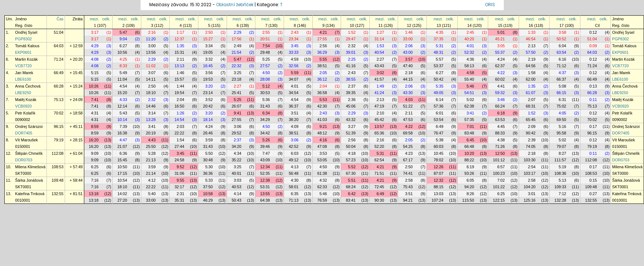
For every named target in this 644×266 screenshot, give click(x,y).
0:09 (593, 46)
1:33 (532, 32)
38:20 (294, 120)
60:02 (500, 79)
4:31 (95, 113)
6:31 (562, 100)
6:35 (295, 194)
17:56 (237, 39)
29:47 (351, 39)
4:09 (295, 126)
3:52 (209, 100)
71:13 (294, 200)
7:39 (123, 126)
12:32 (439, 180)
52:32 (469, 52)
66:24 (500, 106)
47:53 (408, 120)
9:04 (123, 39)
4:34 (238, 153)
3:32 (209, 59)
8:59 (95, 126)
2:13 (532, 46)
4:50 (266, 73)
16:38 (122, 133)
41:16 (351, 66)
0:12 (593, 32)
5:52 (352, 167)
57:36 (439, 106)
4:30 (295, 180)
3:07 (152, 73)
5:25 (266, 59)
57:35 (469, 120)
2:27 (380, 59)
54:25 (408, 146)
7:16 (95, 180)
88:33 (500, 133)
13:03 (439, 194)
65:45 (531, 120)
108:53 (58, 167)
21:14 (151, 173)
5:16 (562, 126)
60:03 (439, 146)
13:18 (94, 194)
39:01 (351, 52)
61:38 (322, 173)
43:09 (265, 160)
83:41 (351, 200)
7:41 (95, 100)
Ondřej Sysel (26, 32)
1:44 (180, 86)
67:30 (351, 173)
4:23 (409, 153)
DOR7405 (24, 133)
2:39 (532, 140)
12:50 (500, 153)
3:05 (501, 46)
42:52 (294, 146)
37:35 (439, 39)
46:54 (531, 39)
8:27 (562, 153)
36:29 (322, 52)
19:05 (208, 52)
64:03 (59, 46)
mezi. (94, 19)
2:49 (238, 46)
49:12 (294, 160)
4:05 (562, 113)
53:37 (439, 66)
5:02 (470, 100)
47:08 (322, 146)
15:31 (179, 52)
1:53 (380, 46)
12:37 (179, 39)
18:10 (151, 93)
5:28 (152, 153)
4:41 (501, 86)
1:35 (180, 46)
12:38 (265, 180)
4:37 (562, 73)
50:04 (351, 146)
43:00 (408, 52)
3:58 (562, 32)
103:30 (530, 160)
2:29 (238, 32)
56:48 (294, 173)
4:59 (295, 59)
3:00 (152, 46)
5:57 (440, 59)
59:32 (500, 93)
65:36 (379, 133)
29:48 (265, 52)
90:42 (531, 133)
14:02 (122, 194)
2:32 (352, 46)
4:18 (352, 153)
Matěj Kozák (26, 100)
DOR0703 (24, 160)
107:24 (438, 200)
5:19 (562, 167)
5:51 (352, 180)
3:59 (209, 140)
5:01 (501, 32)
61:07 (531, 93)
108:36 (560, 173)
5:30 (209, 167)
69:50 (561, 120)
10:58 (208, 194)
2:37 (352, 86)
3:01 (532, 194)
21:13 (151, 160)
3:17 (95, 32)
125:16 (530, 200)
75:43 (408, 187)
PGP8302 (24, 39)
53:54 (439, 120)
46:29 (208, 200)
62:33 (322, 187)
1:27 (380, 32)
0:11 (593, 100)
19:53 (208, 79)
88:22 (469, 160)
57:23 (351, 160)
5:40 (152, 194)
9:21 (323, 126)
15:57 (179, 79)
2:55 (266, 32)
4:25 (123, 59)
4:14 (238, 194)
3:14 (152, 113)
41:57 (379, 79)
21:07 (122, 146)
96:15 (59, 126)
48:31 (439, 52)
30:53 (265, 93)
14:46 (151, 106)
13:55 (265, 194)
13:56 (151, 52)
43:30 (408, 93)
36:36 (208, 173)
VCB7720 (24, 66)
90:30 (379, 200)
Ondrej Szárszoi (29, 126)
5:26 (266, 140)
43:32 (351, 120)
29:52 (237, 133)
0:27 (593, 194)
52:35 (265, 173)
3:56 (209, 73)
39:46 (265, 146)
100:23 (499, 173)
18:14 (208, 120)
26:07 (237, 106)
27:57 (265, 66)
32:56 (294, 66)
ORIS (490, 5)
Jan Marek (24, 73)
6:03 (295, 153)
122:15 (499, 200)
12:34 (265, 167)
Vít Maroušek (27, 140)
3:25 (238, 73)
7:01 (470, 126)
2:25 (352, 59)
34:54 (294, 93)
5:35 (440, 86)
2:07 (532, 100)
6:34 (266, 113)
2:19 (532, 59)
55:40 (469, 79)
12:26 (439, 167)
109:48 (58, 180)
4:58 (470, 73)
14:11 (151, 79)
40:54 (379, 52)
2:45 (470, 32)
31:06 (179, 173)
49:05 (439, 93)
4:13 (295, 167)
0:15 (593, 180)
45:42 (379, 120)
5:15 (95, 73)
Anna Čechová (28, 86)
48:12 (322, 133)
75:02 (561, 106)
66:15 (561, 93)
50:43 (237, 200)
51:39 (351, 133)
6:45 (470, 140)
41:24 (379, 93)
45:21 (500, 39)
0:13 (593, 86)
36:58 (322, 93)
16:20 (94, 140)
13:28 (151, 120)
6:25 (95, 167)
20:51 (265, 39)
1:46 (409, 32)
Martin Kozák (27, 59)
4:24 (501, 59)
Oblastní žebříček (235, 5)
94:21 (408, 200)
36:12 (322, 79)
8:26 (470, 194)
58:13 (469, 66)
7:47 (266, 153)
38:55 (351, 79)
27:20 (122, 200)
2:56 (323, 46)
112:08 (58, 153)
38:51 (322, 66)
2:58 (409, 180)
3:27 (352, 126)
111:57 (560, 160)
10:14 (122, 120)
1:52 (352, 32)
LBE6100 (23, 79)
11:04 (122, 79)
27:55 (322, 39)
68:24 (351, 187)
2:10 (380, 113)
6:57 (501, 167)
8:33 (123, 66)
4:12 (152, 180)
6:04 (562, 46)
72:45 (379, 187)
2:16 (152, 32)
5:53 (323, 100)
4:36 (470, 59)
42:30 (322, 106)
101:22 (499, 187)
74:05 (531, 146)
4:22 (501, 73)
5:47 (123, 32)
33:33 (294, 52)
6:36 (123, 153)
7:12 (562, 194)
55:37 (500, 52)
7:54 (266, 46)
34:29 (265, 120)
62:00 (531, 79)
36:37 (294, 106)
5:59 (295, 73)
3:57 (409, 59)
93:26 (469, 173)
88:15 (439, 187)
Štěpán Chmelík (29, 153)
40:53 (237, 187)
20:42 (208, 106)
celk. (106, 19)
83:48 (469, 133)
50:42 (439, 79)
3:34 (209, 46)
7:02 (501, 180)
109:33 (560, 187)
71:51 (379, 173)
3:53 (323, 153)
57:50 (531, 52)
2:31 (180, 194)
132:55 (58, 194)
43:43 (379, 66)
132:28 (560, 200)
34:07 (294, 79)
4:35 (440, 32)
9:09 (95, 153)
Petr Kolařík (25, 113)
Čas (60, 19)
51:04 (59, 32)
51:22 (408, 106)
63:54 (561, 52)
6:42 (352, 194)
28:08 (265, 79)
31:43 (265, 106)
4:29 (95, 46)
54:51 (469, 93)
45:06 (351, 106)
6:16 (562, 59)
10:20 (469, 153)
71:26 (500, 146)
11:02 (151, 66)
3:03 (238, 180)
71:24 (59, 59)
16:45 (208, 66)
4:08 (95, 59)
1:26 (180, 113)
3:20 (209, 86)
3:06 (238, 126)
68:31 (531, 106)
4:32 (323, 180)
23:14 (208, 93)
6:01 (440, 113)
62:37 (500, 66)
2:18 (409, 73)
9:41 (238, 113)
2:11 (180, 59)
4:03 (409, 100)
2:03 (180, 126)
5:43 (123, 113)
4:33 (123, 100)
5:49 (123, 73)
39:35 (351, 93)
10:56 (122, 52)
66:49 (59, 73)
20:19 (151, 133)
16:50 (179, 106)
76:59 (322, 200)
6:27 (123, 46)
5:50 (209, 153)
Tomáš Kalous (27, 46)
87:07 (439, 173)
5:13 (562, 180)
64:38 (265, 200)
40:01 (237, 173)
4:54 (123, 86)
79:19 (59, 140)
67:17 (408, 160)
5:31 (440, 46)
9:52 (180, 167)
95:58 (561, 133)
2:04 (323, 86)
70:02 (59, 113)
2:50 (209, 32)
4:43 (152, 140)
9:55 (180, 180)
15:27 (208, 39)
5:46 (470, 86)
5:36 (266, 100)
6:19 (470, 167)
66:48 (469, 146)
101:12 (499, 160)
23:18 (237, 79)
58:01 (294, 187)
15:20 (122, 93)
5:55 (323, 59)
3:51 (295, 113)
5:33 (209, 180)
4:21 (323, 32)
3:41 (470, 113)
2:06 (409, 46)
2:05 (323, 73)
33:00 (408, 39)
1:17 (180, 32)
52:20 (379, 146)
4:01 (470, 46)
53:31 (265, 187)
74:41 (408, 173)
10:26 (94, 86)
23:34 (294, 39)
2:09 (532, 126)
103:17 (530, 173)
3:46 (501, 100)
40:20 (469, 39)
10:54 (122, 180)
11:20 (151, 39)
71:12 (561, 66)
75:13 (59, 100)
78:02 (439, 160)
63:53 (500, 120)
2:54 (532, 167)
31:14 (379, 39)
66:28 (59, 86)
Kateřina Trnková (30, 194)
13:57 (379, 126)
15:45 (122, 160)
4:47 (123, 140)
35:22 (237, 160)
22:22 (179, 133)
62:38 (469, 106)
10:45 (439, 153)
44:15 (408, 79)
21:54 (237, 52)
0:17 (593, 126)
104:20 (530, 187)
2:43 (295, 32)
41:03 (322, 120)
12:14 (122, 106)
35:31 (179, 200)
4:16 (323, 140)
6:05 (470, 180)
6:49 (440, 126)
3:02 (380, 73)
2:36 (352, 100)
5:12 (266, 86)
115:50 (468, 200)
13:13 (179, 66)
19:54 (179, 93)
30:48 (208, 160)
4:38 (501, 140)
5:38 (440, 140)
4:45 (501, 126)
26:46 (208, 133)
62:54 (379, 160)
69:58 (408, 133)
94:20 (469, 187)
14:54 (179, 120)
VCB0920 (24, 106)
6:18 (501, 113)
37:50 (208, 187)
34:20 (237, 146)
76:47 (439, 133)
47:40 (408, 66)
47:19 (379, 106)
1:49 (380, 86)
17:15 (122, 173)
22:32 (237, 66)
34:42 (265, 133)
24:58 (179, 160)
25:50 (151, 146)
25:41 (237, 93)
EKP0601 (23, 52)
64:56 (531, 66)
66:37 (561, 79)
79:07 (561, 146)
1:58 (532, 73)
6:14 (440, 100)
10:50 (122, 167)
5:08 (562, 86)
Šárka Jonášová (29, 180)
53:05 (322, 160)
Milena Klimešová (31, 167)
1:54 (180, 140)
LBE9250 (23, 93)
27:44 (179, 146)
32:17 (179, 187)
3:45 (295, 46)
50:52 (561, 39)
